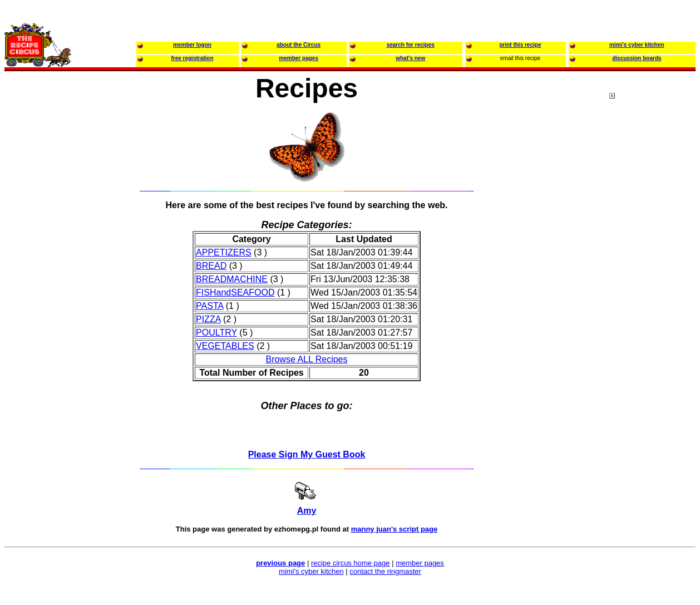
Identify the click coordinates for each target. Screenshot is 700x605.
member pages (420, 563)
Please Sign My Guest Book (307, 454)
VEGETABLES (225, 346)
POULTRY (216, 333)
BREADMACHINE (232, 279)
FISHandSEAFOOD (235, 292)
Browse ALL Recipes (306, 359)
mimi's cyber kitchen (311, 571)
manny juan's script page (395, 529)
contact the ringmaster (385, 571)
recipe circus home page (351, 563)
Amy (307, 511)
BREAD (211, 266)
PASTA (209, 306)
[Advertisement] (654, 306)
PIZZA (208, 319)
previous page (280, 563)
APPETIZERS (224, 252)
